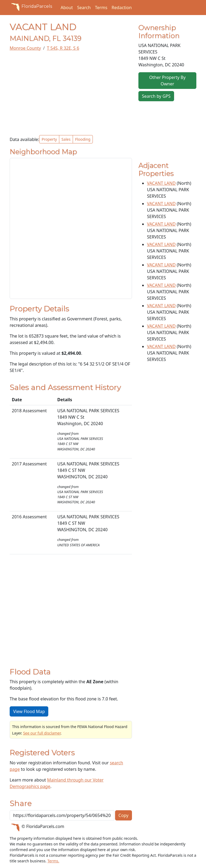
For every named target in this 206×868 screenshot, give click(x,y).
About (67, 8)
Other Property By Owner (167, 81)
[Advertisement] (71, 93)
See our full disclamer (42, 733)
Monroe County (25, 48)
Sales (66, 139)
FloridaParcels (31, 6)
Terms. (53, 861)
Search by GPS (156, 96)
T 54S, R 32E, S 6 (63, 48)
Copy (124, 815)
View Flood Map (29, 711)
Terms (101, 8)
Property (49, 139)
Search (84, 8)
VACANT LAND (161, 183)
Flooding (83, 139)
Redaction (122, 8)
